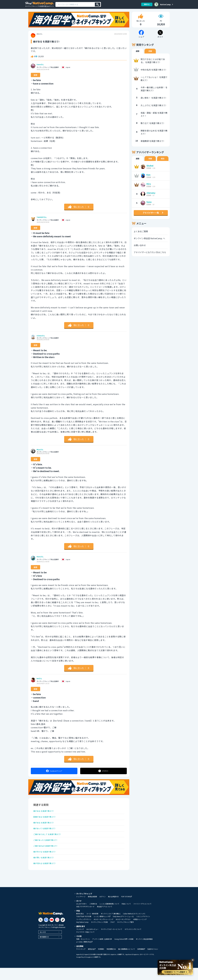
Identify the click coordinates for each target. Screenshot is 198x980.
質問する (146, 4)
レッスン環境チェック (102, 929)
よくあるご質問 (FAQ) (84, 954)
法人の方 (43, 944)
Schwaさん (41, 339)
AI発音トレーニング (140, 931)
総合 (163, 162)
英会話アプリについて (105, 919)
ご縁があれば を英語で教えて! (47, 855)
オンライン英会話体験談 (144, 951)
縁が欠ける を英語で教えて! (46, 862)
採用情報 (141, 961)
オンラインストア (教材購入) (111, 926)
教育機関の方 (44, 949)
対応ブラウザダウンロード (85, 919)
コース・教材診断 (92, 926)
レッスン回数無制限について (109, 916)
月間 (150, 54)
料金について (126, 916)
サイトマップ (81, 961)
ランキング (80, 941)
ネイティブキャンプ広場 (99, 934)
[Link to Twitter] (41, 932)
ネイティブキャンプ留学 (125, 934)
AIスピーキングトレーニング (104, 931)
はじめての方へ (82, 916)
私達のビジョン (153, 961)
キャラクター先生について (85, 944)
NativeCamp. (166, 4)
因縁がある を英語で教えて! (46, 821)
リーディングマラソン (84, 931)
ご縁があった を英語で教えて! (47, 848)
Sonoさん (40, 68)
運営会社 (92, 961)
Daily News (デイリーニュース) (123, 929)
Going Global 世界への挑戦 (124, 951)
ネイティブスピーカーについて (112, 941)
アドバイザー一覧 (151, 216)
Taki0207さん (42, 221)
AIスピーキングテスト (123, 931)
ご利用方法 (93, 916)
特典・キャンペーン (83, 951)
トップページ (81, 909)
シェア (54, 774)
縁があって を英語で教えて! (46, 835)
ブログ (112, 934)
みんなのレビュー (92, 941)
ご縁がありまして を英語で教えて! (49, 842)
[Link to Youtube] (52, 932)
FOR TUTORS (127, 909)
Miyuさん (40, 453)
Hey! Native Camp (82, 934)
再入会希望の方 (113, 909)
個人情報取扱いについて (127, 961)
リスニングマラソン (143, 929)
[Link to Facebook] (46, 932)
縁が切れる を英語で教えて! (46, 875)
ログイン (103, 909)
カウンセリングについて (133, 941)
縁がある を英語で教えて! (45, 815)
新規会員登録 (92, 909)
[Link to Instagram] (57, 932)
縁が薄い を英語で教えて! (45, 868)
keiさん (39, 682)
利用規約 (101, 961)
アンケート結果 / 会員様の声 (102, 951)
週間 (138, 54)
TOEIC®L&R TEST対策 (84, 929)
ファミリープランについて (142, 916)
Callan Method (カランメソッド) (134, 926)
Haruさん (40, 560)
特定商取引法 (111, 961)
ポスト (104, 774)
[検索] (98, 4)
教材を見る (80, 926)
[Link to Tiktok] (63, 932)
